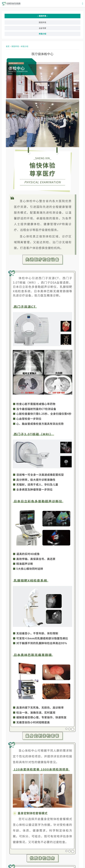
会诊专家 (42, 28)
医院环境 (42, 22)
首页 (8, 46)
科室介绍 (42, 34)
